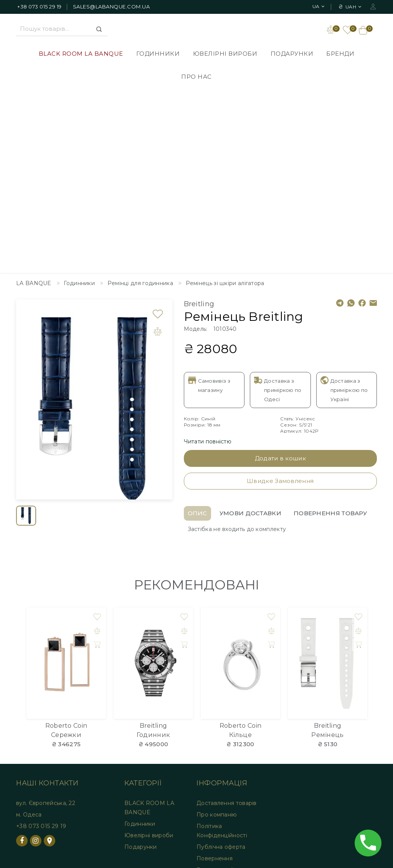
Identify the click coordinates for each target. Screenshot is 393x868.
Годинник (153, 551)
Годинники (158, 54)
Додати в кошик (280, 275)
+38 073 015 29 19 (40, 7)
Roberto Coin (66, 542)
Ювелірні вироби (225, 54)
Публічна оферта (221, 663)
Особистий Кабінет (114, 737)
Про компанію (217, 631)
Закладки (99, 748)
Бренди (340, 54)
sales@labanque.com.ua (111, 7)
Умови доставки (250, 329)
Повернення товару (330, 329)
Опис (197, 329)
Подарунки (292, 54)
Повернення (215, 675)
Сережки (66, 551)
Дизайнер (25, 729)
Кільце (240, 551)
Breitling (199, 120)
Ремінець (327, 551)
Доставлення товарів (227, 619)
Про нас (196, 77)
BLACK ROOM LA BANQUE (81, 54)
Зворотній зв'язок (36, 740)
